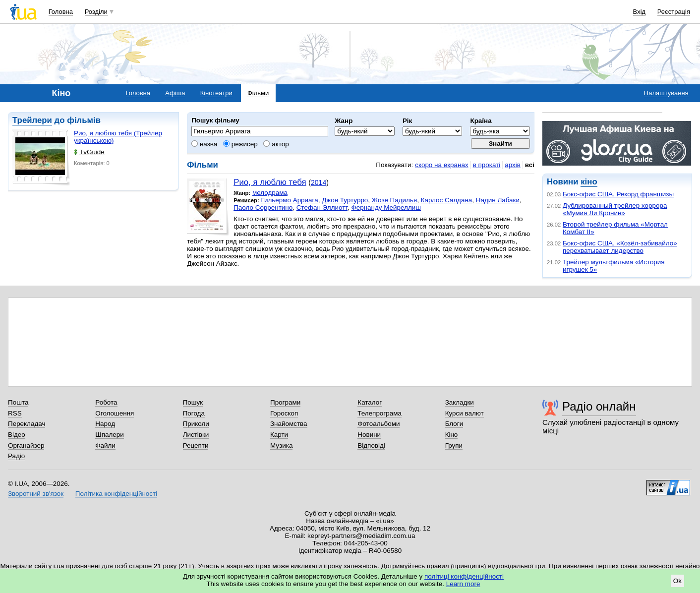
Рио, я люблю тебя (270, 182)
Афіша (175, 93)
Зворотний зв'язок (36, 494)
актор (276, 144)
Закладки (460, 402)
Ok (677, 581)
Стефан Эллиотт (322, 208)
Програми (285, 402)
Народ (105, 424)
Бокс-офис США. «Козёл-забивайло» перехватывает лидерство (620, 247)
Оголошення (115, 413)
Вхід (640, 12)
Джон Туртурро (345, 200)
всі (530, 165)
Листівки (196, 435)
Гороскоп (284, 413)
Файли (105, 445)
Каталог (370, 402)
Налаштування (666, 93)
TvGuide (89, 152)
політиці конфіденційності (464, 576)
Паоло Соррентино (263, 208)
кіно (589, 182)
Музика (281, 445)
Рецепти (196, 445)
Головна (61, 12)
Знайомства (289, 424)
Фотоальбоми (379, 424)
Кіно (452, 435)
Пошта (18, 402)
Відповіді (371, 445)
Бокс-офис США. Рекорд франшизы (618, 194)
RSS (15, 413)
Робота (106, 402)
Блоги (454, 424)
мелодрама (270, 193)
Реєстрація (674, 12)
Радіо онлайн (599, 406)
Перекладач (27, 424)
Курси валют (465, 413)
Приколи (196, 424)
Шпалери (109, 435)
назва (204, 144)
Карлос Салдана (447, 200)
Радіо (16, 456)
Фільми (258, 93)
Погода (194, 413)
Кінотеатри (216, 93)
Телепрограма (379, 413)
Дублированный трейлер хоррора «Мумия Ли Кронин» (615, 209)
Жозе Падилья (394, 200)
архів (513, 165)
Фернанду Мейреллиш (386, 208)
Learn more (463, 584)
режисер (240, 144)
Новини (369, 435)
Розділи (96, 12)
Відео (17, 435)
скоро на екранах (441, 165)
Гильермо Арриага (289, 200)
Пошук (193, 402)
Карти (279, 435)
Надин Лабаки (498, 200)
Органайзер (26, 445)
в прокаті (487, 165)
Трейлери (32, 120)
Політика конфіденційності (116, 494)
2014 (319, 182)
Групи (454, 445)
